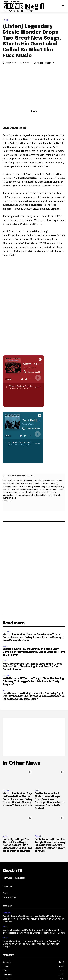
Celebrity (7, 631)
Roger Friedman (45, 63)
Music (6, 20)
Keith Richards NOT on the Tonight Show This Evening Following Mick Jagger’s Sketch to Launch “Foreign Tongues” (33, 681)
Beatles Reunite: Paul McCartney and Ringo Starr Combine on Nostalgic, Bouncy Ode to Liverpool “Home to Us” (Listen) (34, 652)
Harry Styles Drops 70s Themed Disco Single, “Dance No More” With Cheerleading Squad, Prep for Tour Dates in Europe (32, 667)
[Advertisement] (34, 737)
